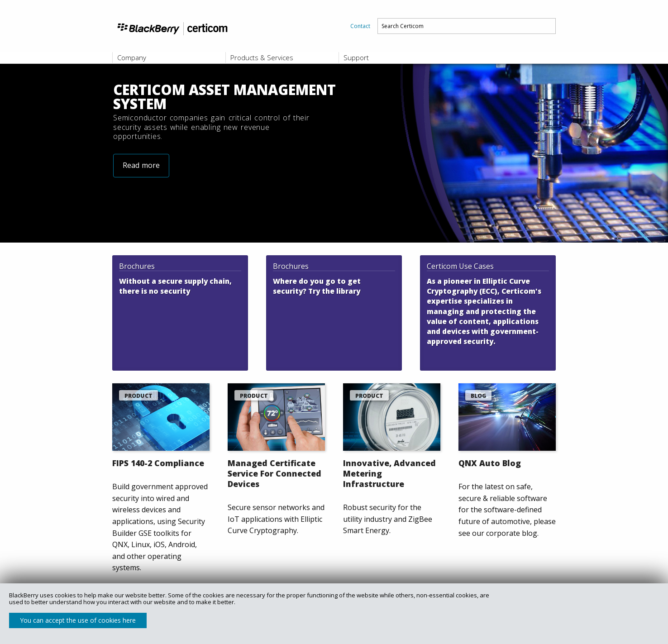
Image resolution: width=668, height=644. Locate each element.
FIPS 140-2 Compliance (158, 463)
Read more (141, 186)
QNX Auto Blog (490, 463)
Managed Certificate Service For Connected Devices (274, 473)
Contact (360, 26)
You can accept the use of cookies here (78, 620)
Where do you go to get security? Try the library (317, 286)
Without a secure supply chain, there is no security (175, 286)
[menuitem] (360, 26)
